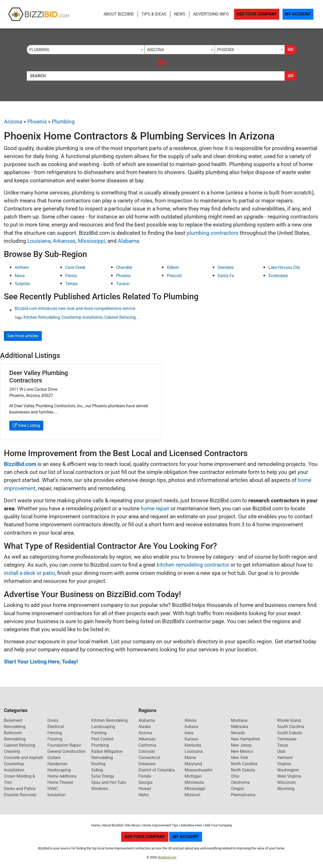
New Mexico (242, 751)
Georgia (146, 782)
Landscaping (103, 727)
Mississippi (92, 241)
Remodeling (102, 758)
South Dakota (290, 733)
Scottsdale (278, 276)
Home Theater (60, 782)
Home (96, 825)
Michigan (193, 776)
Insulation (56, 795)
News (180, 14)
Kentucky (193, 745)
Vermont (285, 758)
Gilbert (173, 267)
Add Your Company (257, 14)
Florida (145, 776)
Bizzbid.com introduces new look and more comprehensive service (75, 308)
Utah (281, 751)
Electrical (56, 727)
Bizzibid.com (167, 857)
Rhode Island (289, 720)
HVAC (53, 789)
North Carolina (244, 764)
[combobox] (86, 50)
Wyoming (286, 789)
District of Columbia (157, 770)
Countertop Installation (82, 317)
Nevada (238, 733)
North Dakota (243, 770)
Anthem (22, 267)
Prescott (174, 276)
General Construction (67, 751)
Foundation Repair (64, 745)
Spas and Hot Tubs (109, 782)
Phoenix (37, 122)
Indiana (191, 727)
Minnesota (194, 782)
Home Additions (62, 776)
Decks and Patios (20, 789)
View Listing (26, 425)
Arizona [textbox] (155, 50)
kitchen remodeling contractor (193, 565)
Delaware (147, 764)
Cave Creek (75, 267)
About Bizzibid (119, 14)
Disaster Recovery (20, 795)
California (147, 745)
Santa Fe (226, 276)
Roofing (98, 764)
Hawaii (145, 789)
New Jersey (241, 745)
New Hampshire (245, 739)
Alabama (128, 241)
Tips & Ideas (154, 14)
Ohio (235, 776)
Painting (99, 733)
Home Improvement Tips (160, 825)
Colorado (147, 751)
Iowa (189, 733)
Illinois (191, 720)
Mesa (20, 276)
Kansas (191, 739)
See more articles (23, 336)
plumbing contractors (213, 233)
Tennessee (287, 739)
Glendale (226, 267)
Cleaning (12, 751)
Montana (239, 720)
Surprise (22, 284)
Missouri (192, 795)
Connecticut (149, 758)
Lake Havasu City (284, 267)
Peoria (71, 276)
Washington (288, 770)
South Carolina (291, 727)
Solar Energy (103, 776)
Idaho (144, 795)
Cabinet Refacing (120, 317)
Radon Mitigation (107, 751)
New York (239, 758)
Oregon (238, 789)
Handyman (57, 764)
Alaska (145, 727)
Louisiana (39, 241)
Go (291, 49)
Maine (190, 758)
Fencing (55, 733)
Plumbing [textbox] (39, 50)
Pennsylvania (243, 795)
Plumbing (63, 122)
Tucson (123, 284)
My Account (298, 14)
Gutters (54, 758)
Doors (53, 720)
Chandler (124, 267)
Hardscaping (59, 770)
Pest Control (102, 739)
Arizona (13, 122)
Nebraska (240, 727)
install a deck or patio (29, 573)
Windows (100, 789)
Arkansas (64, 241)
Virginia (284, 764)
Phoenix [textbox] (226, 50)
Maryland (193, 764)
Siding (97, 770)
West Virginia (289, 776)
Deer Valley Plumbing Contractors (39, 377)
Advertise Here (191, 825)
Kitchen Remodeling (42, 317)
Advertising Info (211, 14)
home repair (155, 509)
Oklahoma (240, 782)
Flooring (55, 739)
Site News (132, 825)
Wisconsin (287, 782)
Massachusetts (198, 770)
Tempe (71, 284)
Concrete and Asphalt (23, 758)
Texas (283, 745)
